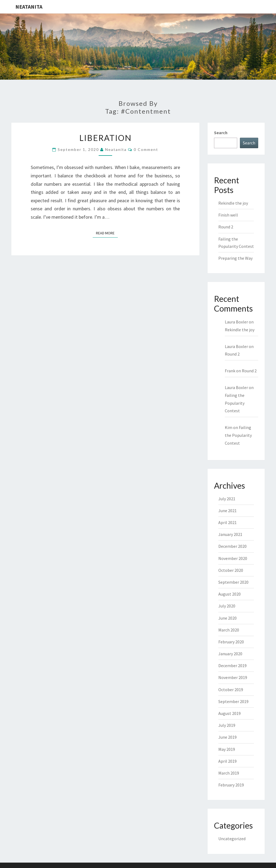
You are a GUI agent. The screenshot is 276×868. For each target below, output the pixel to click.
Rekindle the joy (233, 203)
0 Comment (146, 149)
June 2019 (227, 737)
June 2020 (227, 618)
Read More (107, 233)
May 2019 (227, 749)
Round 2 (226, 227)
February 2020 (231, 642)
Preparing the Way (235, 258)
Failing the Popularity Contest (235, 403)
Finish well (228, 215)
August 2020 (230, 594)
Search (221, 133)
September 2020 (233, 582)
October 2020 (231, 570)
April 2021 (227, 522)
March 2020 (229, 630)
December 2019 (232, 666)
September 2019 (233, 701)
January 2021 (230, 534)
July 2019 (227, 725)
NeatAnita (29, 7)
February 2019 (231, 785)
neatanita (116, 149)
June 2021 (227, 511)
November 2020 (233, 558)
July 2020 (227, 606)
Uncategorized (232, 839)
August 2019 (230, 713)
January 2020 (230, 654)
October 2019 (231, 690)
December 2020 (232, 546)
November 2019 (233, 677)
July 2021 (227, 499)
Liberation (105, 138)
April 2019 (227, 761)
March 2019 (229, 773)
